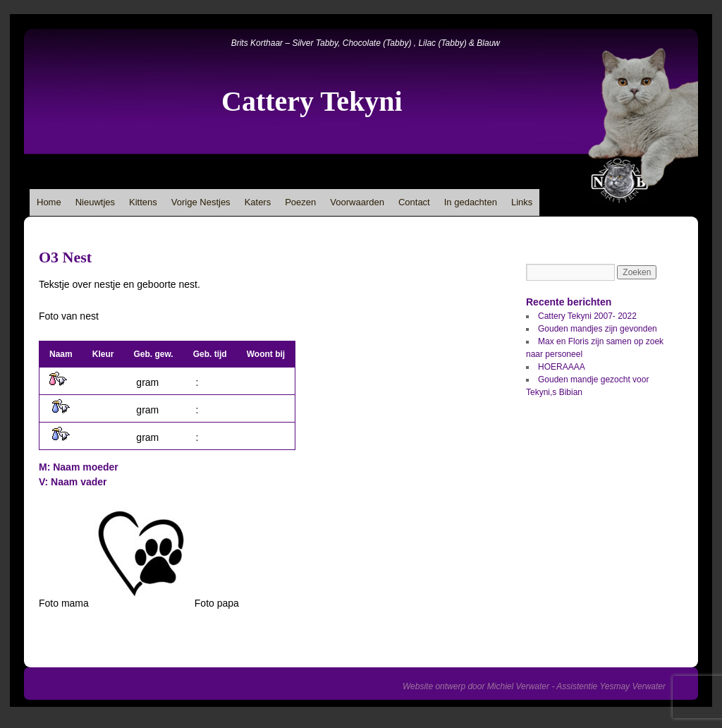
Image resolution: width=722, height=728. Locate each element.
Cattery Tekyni (312, 101)
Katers (258, 202)
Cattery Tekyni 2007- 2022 (587, 316)
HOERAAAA (562, 367)
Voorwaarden (357, 202)
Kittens (143, 202)
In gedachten (471, 202)
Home (49, 202)
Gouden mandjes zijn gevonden (598, 329)
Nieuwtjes (95, 202)
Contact (414, 202)
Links (522, 202)
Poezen (300, 202)
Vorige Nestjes (201, 202)
